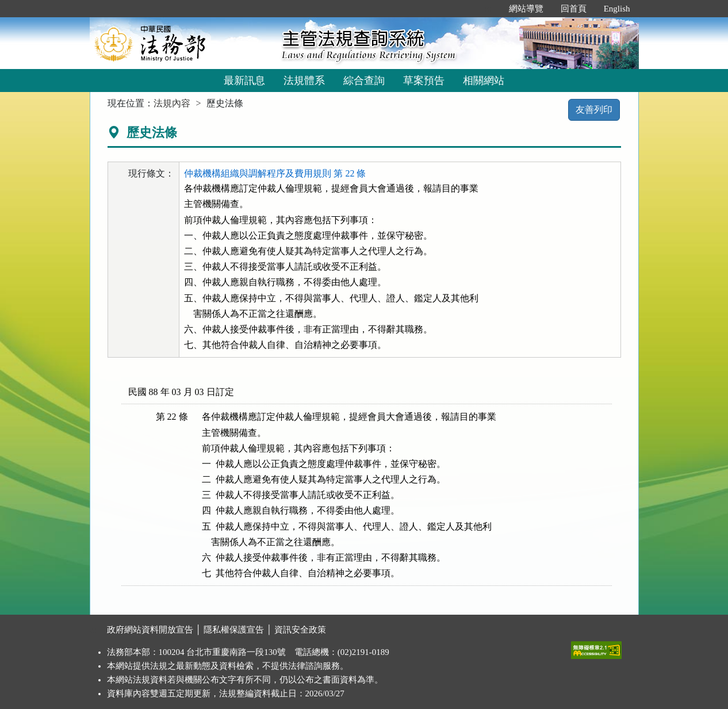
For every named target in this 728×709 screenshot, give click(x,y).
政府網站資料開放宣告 (150, 630)
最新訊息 (244, 81)
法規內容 (172, 103)
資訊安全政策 (300, 630)
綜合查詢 (364, 81)
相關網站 (484, 81)
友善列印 (594, 110)
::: (488, 9)
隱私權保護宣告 (234, 630)
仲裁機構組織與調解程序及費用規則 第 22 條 (275, 173)
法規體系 (304, 81)
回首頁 (574, 9)
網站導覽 (526, 9)
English (617, 9)
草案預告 (424, 81)
